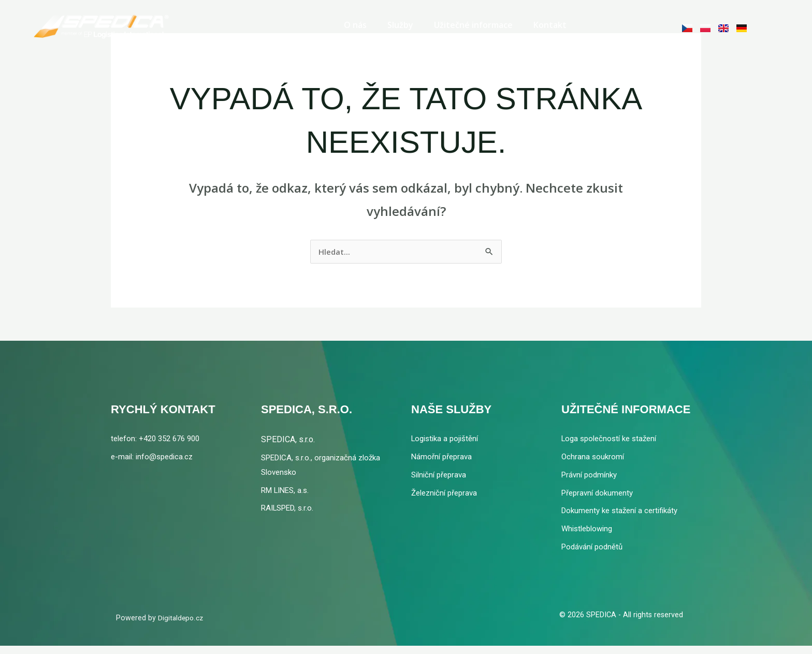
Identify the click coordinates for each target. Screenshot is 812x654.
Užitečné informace (473, 23)
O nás (355, 23)
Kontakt (550, 23)
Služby (400, 23)
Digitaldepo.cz (182, 626)
